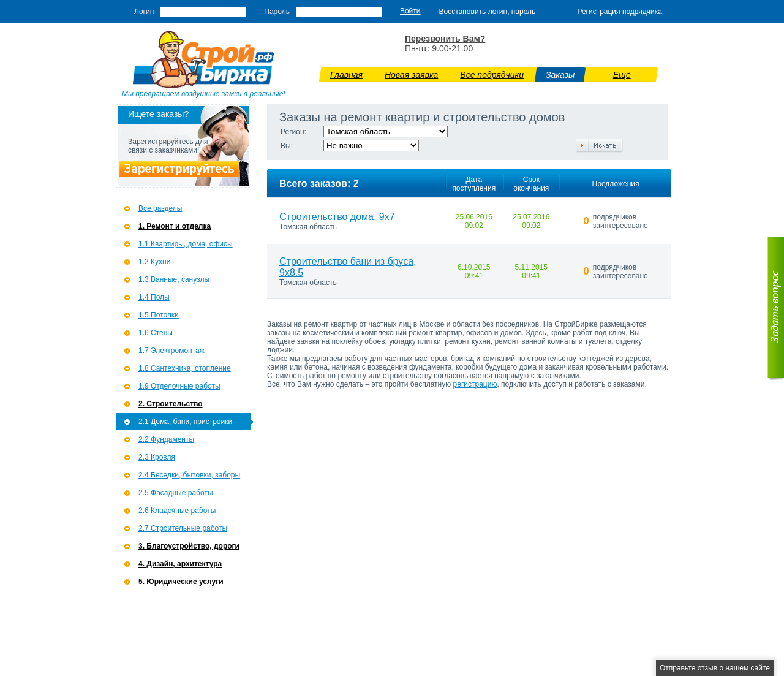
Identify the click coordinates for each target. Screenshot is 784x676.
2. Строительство (171, 404)
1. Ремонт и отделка (175, 226)
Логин (144, 12)
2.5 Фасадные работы (176, 493)
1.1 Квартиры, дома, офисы (186, 244)
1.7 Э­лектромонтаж (171, 351)
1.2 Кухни (154, 262)
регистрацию (475, 384)
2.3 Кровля (157, 457)
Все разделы (160, 208)
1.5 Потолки (159, 315)
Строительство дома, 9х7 (337, 217)
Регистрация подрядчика (620, 12)
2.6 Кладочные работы (177, 511)
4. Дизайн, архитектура (180, 564)
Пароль (277, 12)
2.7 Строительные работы (183, 528)
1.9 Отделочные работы (179, 386)
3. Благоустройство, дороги (189, 546)
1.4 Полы (154, 297)
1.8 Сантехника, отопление (185, 368)
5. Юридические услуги (181, 582)
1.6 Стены (156, 333)
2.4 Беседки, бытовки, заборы (189, 475)
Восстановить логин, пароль (488, 12)
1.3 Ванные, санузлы (174, 279)
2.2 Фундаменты (166, 439)
